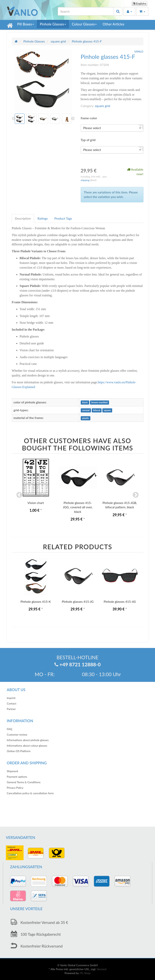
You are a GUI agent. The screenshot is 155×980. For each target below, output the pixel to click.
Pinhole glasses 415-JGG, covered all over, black (78, 507)
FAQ (10, 729)
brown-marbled (99, 403)
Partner (11, 709)
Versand (102, 969)
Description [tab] (23, 218)
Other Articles (113, 24)
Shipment (13, 771)
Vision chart (36, 503)
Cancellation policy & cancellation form (30, 793)
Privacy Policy (15, 788)
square (107, 410)
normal (86, 410)
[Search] (86, 11)
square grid (103, 106)
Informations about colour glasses (27, 746)
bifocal (97, 410)
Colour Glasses (84, 24)
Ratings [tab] (43, 218)
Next (136, 495)
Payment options (17, 777)
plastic (86, 418)
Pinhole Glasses (53, 24)
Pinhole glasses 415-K (36, 601)
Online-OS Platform (19, 751)
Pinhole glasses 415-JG (78, 601)
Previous (19, 495)
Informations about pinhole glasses (28, 740)
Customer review (17, 735)
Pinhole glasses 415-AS (120, 601)
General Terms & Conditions (24, 782)
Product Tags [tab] (63, 218)
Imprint (11, 698)
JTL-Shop (85, 973)
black (85, 403)
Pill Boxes (26, 24)
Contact (12, 703)
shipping (85, 180)
